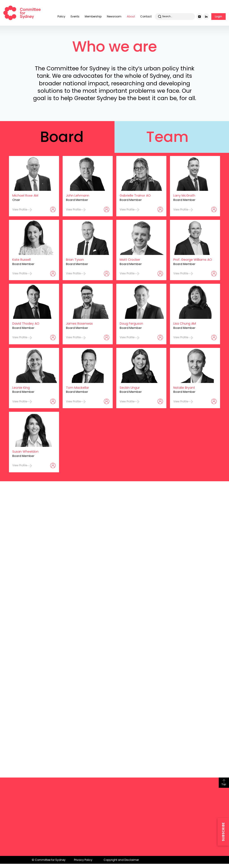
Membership (93, 16)
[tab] (57, 137)
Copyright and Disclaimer (121, 860)
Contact (146, 16)
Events (75, 16)
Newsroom (114, 16)
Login (218, 16)
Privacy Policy (83, 860)
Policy (61, 16)
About (131, 16)
